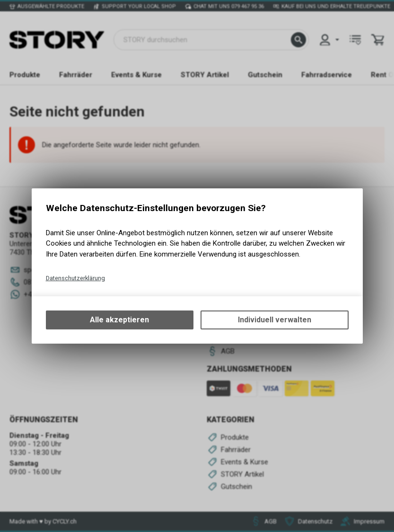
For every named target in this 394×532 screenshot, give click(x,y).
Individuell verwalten (275, 320)
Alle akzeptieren (119, 320)
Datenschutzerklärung (75, 278)
